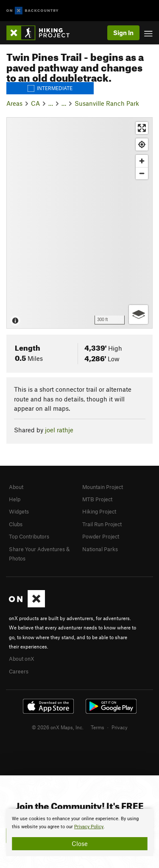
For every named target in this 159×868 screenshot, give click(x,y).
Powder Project (101, 536)
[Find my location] (142, 144)
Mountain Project (103, 487)
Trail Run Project (102, 524)
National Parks (100, 549)
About (16, 487)
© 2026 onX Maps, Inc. (58, 727)
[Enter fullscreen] (142, 128)
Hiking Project (99, 511)
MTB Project (97, 499)
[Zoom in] (142, 161)
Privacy (120, 727)
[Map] (79, 223)
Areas (14, 103)
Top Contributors (29, 536)
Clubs (16, 524)
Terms (98, 727)
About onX (22, 659)
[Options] (138, 315)
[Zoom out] (142, 173)
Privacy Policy (89, 827)
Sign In (123, 33)
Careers (19, 671)
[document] (79, 832)
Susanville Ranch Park (107, 103)
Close (80, 843)
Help (15, 499)
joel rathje (59, 430)
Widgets (19, 511)
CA (35, 103)
